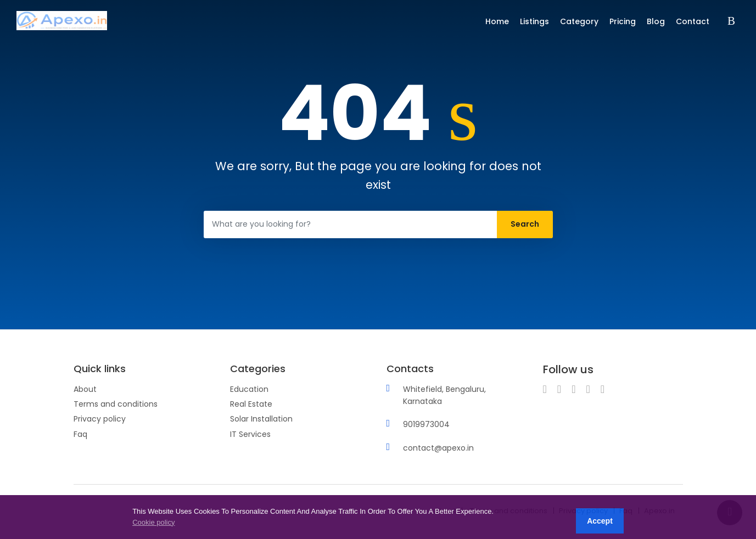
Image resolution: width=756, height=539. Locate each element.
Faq (80, 434)
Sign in (733, 22)
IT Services (250, 434)
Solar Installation (261, 419)
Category (579, 21)
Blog (656, 21)
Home (497, 21)
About (85, 389)
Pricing (623, 21)
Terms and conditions (116, 404)
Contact (693, 21)
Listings (534, 21)
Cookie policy (153, 522)
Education (249, 389)
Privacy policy (100, 419)
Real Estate (251, 404)
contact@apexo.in (438, 448)
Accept (600, 521)
